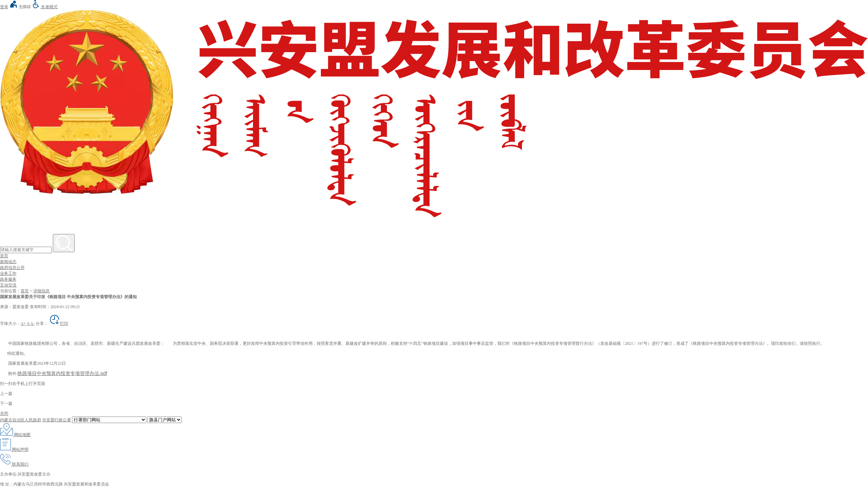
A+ (23, 324)
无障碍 (20, 7)
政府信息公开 (12, 268)
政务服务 (8, 279)
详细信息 (41, 291)
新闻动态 (8, 262)
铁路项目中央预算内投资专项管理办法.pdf (62, 373)
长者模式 (45, 7)
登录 (4, 7)
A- (32, 324)
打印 (59, 324)
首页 (4, 256)
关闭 (4, 413)
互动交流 (8, 285)
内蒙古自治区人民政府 (21, 420)
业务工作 (8, 273)
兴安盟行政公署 (57, 420)
